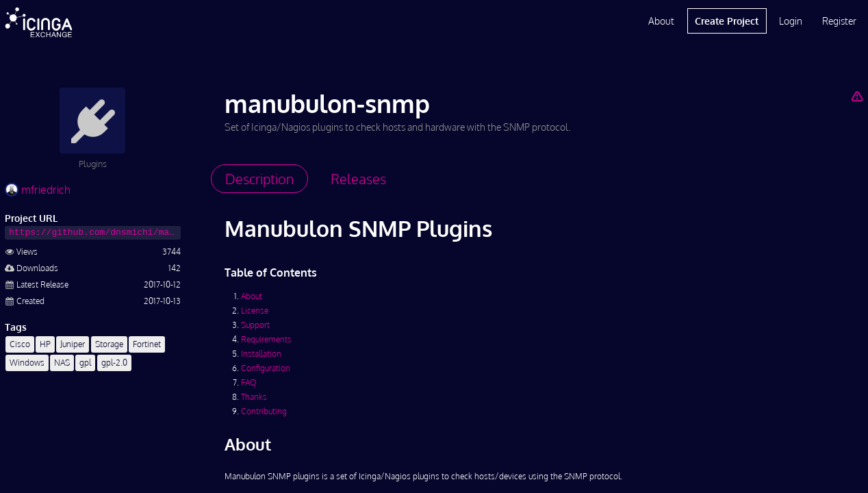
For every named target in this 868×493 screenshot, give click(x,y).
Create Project (727, 21)
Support (255, 325)
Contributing (264, 411)
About (661, 21)
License (255, 311)
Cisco (20, 344)
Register (839, 21)
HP (45, 344)
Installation (261, 354)
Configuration (266, 368)
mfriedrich (38, 190)
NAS (62, 363)
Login (791, 21)
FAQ (248, 382)
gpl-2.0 (114, 363)
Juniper (73, 344)
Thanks (254, 397)
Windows (27, 363)
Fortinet (147, 344)
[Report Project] (857, 96)
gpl (85, 363)
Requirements (266, 339)
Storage (109, 344)
